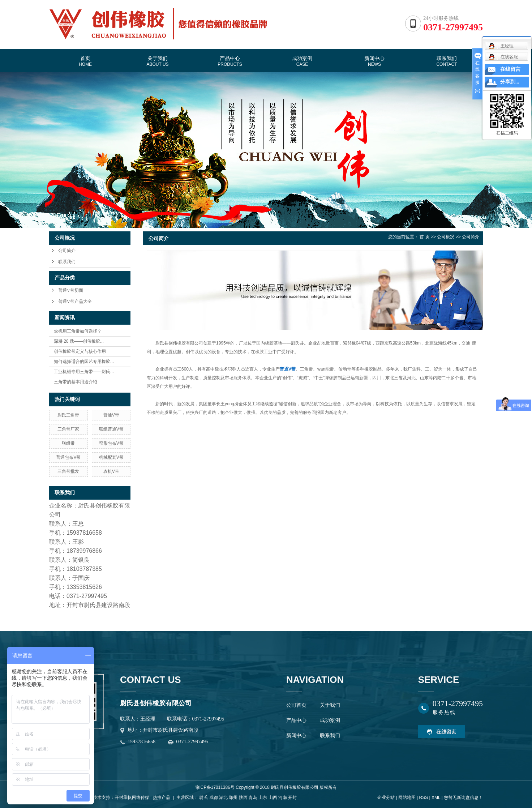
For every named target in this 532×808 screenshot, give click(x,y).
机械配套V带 (111, 457)
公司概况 (446, 237)
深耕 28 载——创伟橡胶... (79, 341)
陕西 (243, 798)
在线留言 (510, 69)
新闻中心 (374, 61)
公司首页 (296, 705)
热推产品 (162, 798)
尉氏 (203, 798)
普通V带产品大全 (75, 302)
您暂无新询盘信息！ (463, 798)
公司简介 (67, 251)
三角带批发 (68, 471)
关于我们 (157, 61)
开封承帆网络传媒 (132, 798)
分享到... (510, 82)
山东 (263, 798)
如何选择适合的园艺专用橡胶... (84, 362)
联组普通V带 (111, 429)
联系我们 (447, 61)
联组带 (68, 443)
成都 (214, 798)
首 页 (424, 237)
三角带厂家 (68, 429)
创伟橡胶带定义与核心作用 (80, 351)
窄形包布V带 (111, 443)
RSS (423, 798)
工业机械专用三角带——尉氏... (84, 372)
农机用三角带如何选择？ (78, 331)
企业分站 (386, 798)
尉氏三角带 (68, 415)
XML (436, 798)
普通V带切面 (71, 290)
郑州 (233, 798)
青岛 (253, 798)
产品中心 (230, 61)
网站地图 (407, 798)
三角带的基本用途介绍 (76, 382)
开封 (292, 798)
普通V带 (111, 415)
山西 (273, 798)
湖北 (223, 798)
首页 (85, 61)
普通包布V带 (68, 457)
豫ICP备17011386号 (215, 787)
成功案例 (302, 61)
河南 (283, 798)
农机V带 (111, 471)
